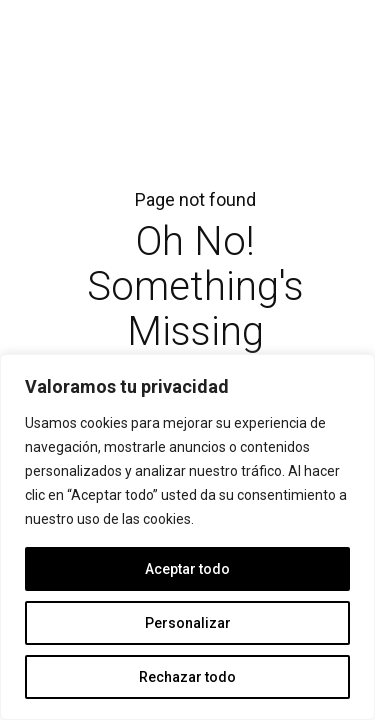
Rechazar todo (187, 677)
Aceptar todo (187, 569)
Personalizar (188, 623)
